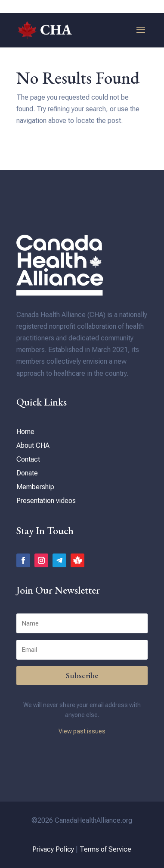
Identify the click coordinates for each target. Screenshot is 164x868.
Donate (27, 473)
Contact (28, 459)
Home (25, 432)
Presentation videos (46, 501)
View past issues (82, 731)
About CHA (33, 445)
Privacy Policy (53, 849)
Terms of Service (105, 849)
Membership (35, 487)
